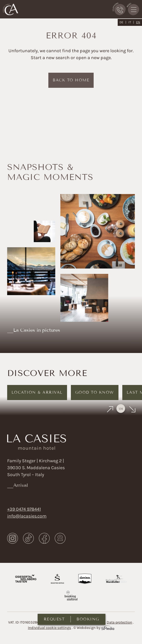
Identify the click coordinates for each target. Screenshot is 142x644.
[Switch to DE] (123, 22)
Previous (110, 410)
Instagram (13, 538)
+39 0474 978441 (24, 509)
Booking (88, 619)
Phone (119, 9)
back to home (71, 80)
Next (132, 410)
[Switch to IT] (131, 22)
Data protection (119, 622)
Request (54, 619)
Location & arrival (37, 392)
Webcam (60, 538)
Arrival (21, 485)
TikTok (28, 538)
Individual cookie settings (50, 628)
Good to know (95, 392)
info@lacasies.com (27, 516)
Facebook (44, 538)
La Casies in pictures (37, 330)
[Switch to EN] (138, 22)
